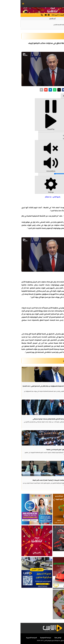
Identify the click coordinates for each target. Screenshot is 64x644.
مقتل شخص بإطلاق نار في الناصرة (54, 25)
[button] (3, 4)
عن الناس (56, 638)
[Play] (30, 115)
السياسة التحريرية (11, 638)
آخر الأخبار (32, 19)
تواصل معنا (37, 638)
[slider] (40, 132)
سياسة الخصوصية (25, 638)
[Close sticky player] (43, 96)
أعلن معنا (47, 638)
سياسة (48, 36)
